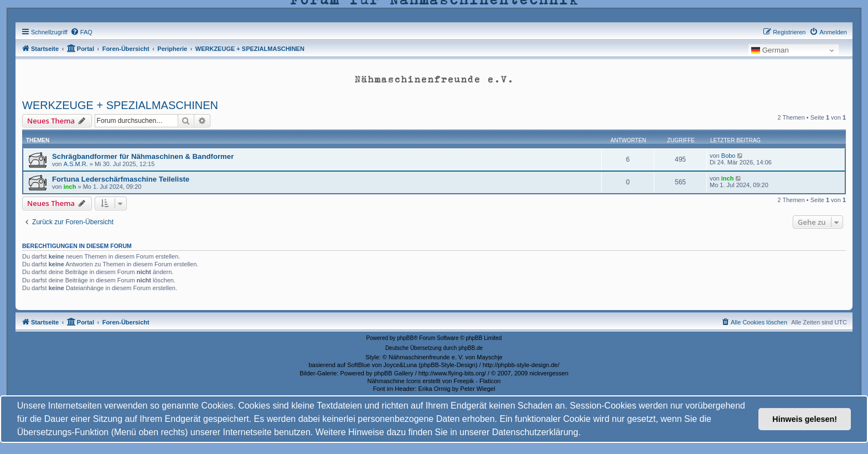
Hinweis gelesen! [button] (805, 419)
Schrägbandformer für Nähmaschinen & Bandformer (143, 156)
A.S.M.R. (76, 164)
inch (70, 187)
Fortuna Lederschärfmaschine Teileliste (121, 179)
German (770, 50)
